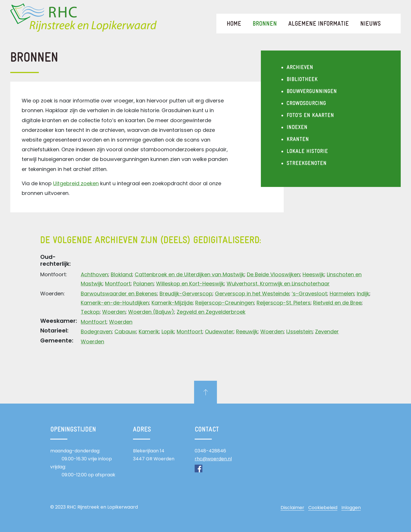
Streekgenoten (307, 164)
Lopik (168, 332)
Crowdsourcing (306, 104)
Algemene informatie (319, 24)
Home (234, 24)
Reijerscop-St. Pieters (284, 303)
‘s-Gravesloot (309, 294)
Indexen (297, 128)
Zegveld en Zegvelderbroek (211, 312)
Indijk (363, 294)
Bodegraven (96, 332)
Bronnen (268, 24)
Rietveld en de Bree (337, 303)
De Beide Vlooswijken (273, 274)
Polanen (143, 284)
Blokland (121, 274)
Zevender (327, 332)
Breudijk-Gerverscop (186, 294)
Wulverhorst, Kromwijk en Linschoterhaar (278, 284)
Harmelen (342, 294)
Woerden (114, 312)
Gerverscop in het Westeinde (252, 294)
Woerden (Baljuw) (151, 312)
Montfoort (118, 284)
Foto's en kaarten (310, 116)
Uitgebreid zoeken (76, 183)
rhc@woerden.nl (213, 459)
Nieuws (370, 24)
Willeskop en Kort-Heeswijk (190, 284)
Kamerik (149, 332)
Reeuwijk (247, 332)
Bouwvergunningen (312, 92)
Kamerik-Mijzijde (172, 303)
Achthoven (94, 274)
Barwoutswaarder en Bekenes (119, 294)
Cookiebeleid (323, 508)
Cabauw (125, 332)
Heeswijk (313, 274)
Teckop (90, 312)
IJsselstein (299, 332)
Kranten (298, 140)
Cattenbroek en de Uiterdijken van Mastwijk (190, 274)
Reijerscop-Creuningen (225, 303)
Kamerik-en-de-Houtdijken (115, 303)
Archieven (300, 68)
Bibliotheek (302, 80)
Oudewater (219, 332)
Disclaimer (292, 508)
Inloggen (351, 508)
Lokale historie (307, 152)
